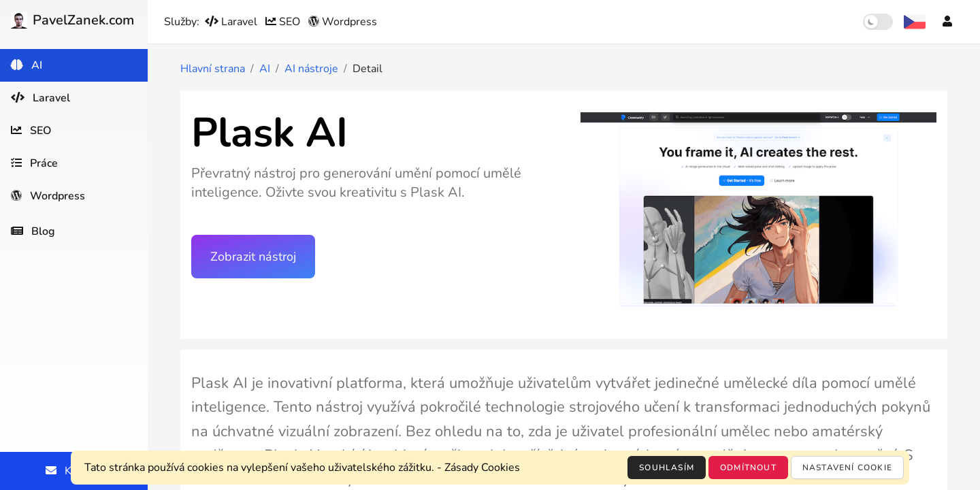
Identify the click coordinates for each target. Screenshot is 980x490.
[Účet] (947, 22)
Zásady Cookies (482, 468)
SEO (284, 22)
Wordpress (343, 22)
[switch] (878, 22)
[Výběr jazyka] (915, 22)
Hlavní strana (213, 69)
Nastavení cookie (847, 468)
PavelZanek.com (72, 20)
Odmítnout (748, 468)
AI (265, 69)
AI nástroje (311, 69)
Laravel (232, 22)
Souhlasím (667, 468)
